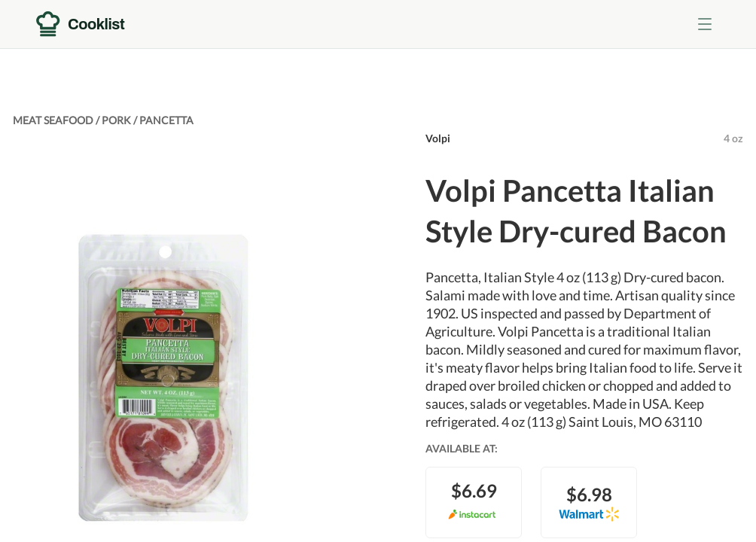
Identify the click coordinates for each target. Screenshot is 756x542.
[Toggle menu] (705, 24)
